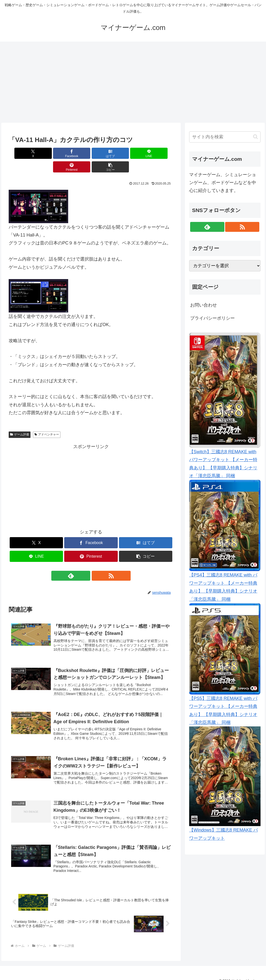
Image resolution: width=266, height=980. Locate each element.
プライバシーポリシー (212, 318)
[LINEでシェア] (105, 153)
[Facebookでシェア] (50, 153)
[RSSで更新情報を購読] (97, 562)
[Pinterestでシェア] (132, 153)
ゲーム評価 (20, 421)
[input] (225, 137)
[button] (160, 153)
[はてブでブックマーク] (77, 153)
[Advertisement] (133, 82)
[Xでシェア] (22, 153)
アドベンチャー (47, 421)
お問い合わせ (204, 305)
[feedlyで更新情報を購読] (85, 562)
